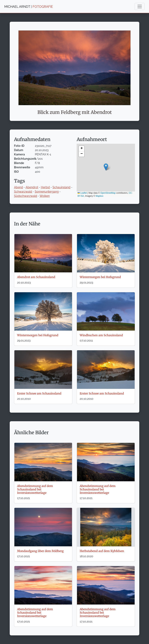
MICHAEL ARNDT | (29, 7)
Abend (18, 187)
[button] (106, 167)
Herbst (45, 187)
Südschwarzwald (26, 196)
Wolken (45, 196)
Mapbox (99, 196)
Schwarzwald (23, 192)
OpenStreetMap (108, 193)
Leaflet (82, 193)
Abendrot (32, 187)
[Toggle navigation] (140, 6)
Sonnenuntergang (47, 192)
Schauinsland (61, 187)
